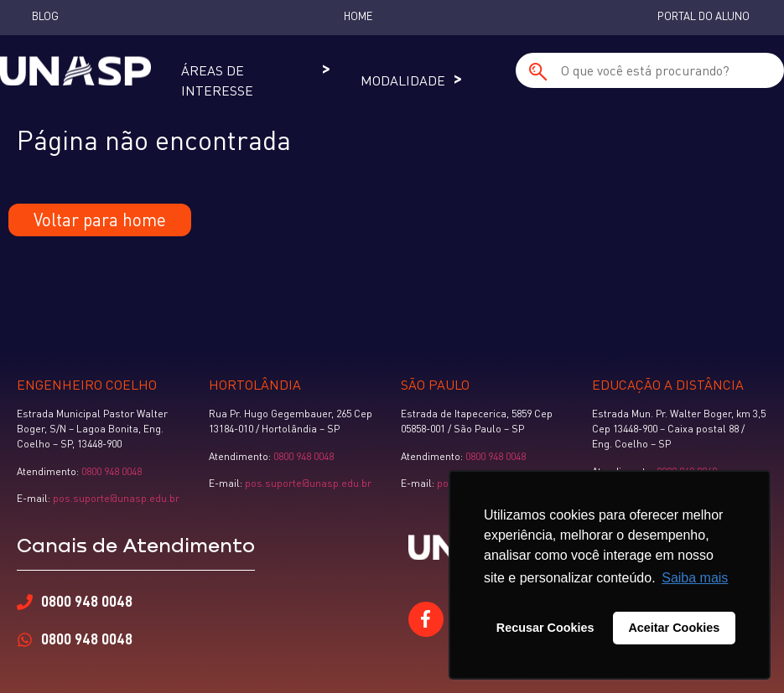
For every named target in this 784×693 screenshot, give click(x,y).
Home (358, 16)
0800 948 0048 (112, 471)
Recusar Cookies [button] (545, 628)
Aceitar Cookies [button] (674, 628)
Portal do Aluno (704, 16)
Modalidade (403, 80)
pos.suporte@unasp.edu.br (115, 498)
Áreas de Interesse (217, 80)
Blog (45, 16)
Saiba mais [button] (695, 578)
